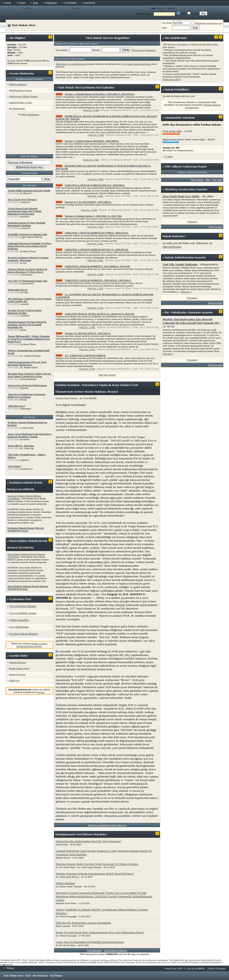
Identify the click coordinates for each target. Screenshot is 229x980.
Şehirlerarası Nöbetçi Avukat (23, 96)
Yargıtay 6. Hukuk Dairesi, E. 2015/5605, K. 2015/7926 (93, 216)
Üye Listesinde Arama (23, 613)
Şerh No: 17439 (87, 349)
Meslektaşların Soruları (21, 90)
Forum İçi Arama (219, 14)
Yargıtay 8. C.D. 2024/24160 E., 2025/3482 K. (88, 202)
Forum (22, 3)
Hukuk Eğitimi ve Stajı (21, 102)
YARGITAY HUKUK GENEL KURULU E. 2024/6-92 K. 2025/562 (99, 314)
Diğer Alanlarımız (30, 114)
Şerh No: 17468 (96, 135)
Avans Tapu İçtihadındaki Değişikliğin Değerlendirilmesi (90, 942)
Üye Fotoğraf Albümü (23, 606)
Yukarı (9, 968)
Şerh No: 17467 (91, 160)
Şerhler (172, 8)
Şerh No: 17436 (87, 369)
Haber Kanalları (19, 620)
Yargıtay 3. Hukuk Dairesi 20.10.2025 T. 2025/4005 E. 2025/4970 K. (100, 94)
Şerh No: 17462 (96, 243)
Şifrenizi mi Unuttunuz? (144, 50)
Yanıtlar (192, 222)
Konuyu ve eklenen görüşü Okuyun (107, 825)
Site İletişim (56, 976)
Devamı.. (186, 292)
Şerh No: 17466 (96, 179)
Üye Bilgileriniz (19, 627)
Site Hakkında (40, 976)
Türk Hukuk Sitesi (13, 976)
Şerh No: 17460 (96, 274)
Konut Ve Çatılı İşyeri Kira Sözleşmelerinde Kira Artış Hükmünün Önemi (100, 932)
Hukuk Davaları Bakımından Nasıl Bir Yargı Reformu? (88, 841)
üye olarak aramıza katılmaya (137, 64)
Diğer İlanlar (197, 180)
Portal (8, 3)
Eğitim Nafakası (65, 883)
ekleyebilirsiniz (172, 247)
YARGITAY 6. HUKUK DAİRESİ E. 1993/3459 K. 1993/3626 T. (98, 280)
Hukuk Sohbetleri (18, 84)
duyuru (41, 692)
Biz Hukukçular (17, 108)
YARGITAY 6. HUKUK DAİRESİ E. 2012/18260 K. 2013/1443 (97, 266)
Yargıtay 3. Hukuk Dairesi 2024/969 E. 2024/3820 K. (92, 141)
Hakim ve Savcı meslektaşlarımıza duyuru (32, 645)
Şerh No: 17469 (91, 110)
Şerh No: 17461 (96, 260)
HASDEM (89, 3)
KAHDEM (70, 3)
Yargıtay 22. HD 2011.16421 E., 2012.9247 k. (88, 333)
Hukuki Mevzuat (17, 662)
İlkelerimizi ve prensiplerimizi (71, 64)
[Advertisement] (29, 136)
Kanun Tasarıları (17, 674)
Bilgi (208, 180)
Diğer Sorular (216, 227)
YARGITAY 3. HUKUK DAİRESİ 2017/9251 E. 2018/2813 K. (97, 249)
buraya (107, 960)
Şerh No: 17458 (96, 308)
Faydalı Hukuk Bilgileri (24, 634)
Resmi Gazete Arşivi (19, 668)
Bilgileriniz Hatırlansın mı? (207, 23)
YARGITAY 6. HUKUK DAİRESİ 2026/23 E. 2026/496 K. (95, 185)
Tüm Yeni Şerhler (107, 375)
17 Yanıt (169, 156)
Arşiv (28, 976)
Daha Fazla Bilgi (172, 79)
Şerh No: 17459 (96, 288)
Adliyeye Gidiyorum (184, 166)
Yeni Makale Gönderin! (116, 950)
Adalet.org (14, 680)
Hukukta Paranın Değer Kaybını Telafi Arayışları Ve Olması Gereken (97, 864)
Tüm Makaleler (95, 950)
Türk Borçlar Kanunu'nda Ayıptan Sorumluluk (83, 923)
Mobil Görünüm (217, 968)
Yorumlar (192, 298)
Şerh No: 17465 (96, 196)
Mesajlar (161, 8)
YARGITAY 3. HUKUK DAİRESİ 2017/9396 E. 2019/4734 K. (97, 233)
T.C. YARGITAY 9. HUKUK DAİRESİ (85, 355)
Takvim (76, 8)
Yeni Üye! (27, 8)
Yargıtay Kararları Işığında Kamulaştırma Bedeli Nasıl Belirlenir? (95, 874)
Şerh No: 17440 (87, 327)
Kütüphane (51, 3)
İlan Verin (217, 180)
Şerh (35, 3)
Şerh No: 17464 (89, 210)
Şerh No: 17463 (96, 227)
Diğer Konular (215, 303)
